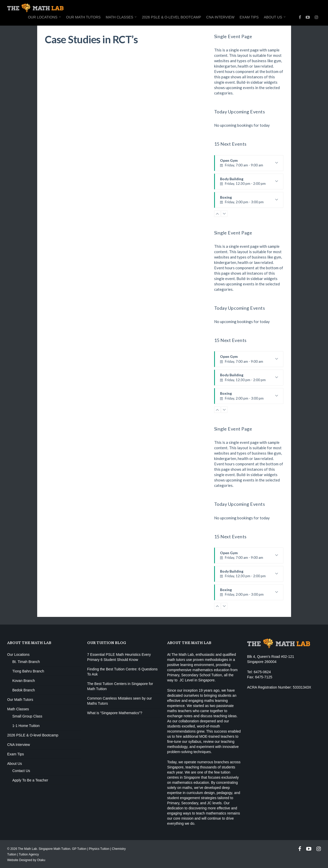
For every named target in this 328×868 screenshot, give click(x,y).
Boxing (249, 201)
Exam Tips (249, 17)
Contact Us (21, 771)
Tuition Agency (29, 854)
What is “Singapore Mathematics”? (115, 713)
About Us (275, 17)
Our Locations (45, 17)
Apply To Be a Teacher (30, 780)
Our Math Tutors (83, 17)
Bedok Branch (24, 690)
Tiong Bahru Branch (28, 671)
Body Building (249, 183)
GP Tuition (79, 849)
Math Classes (121, 17)
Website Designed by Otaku (26, 860)
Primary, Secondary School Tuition (195, 675)
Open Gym (249, 165)
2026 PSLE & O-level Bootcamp (171, 17)
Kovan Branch (24, 681)
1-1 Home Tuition (26, 726)
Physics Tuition (99, 849)
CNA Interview (220, 17)
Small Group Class (27, 716)
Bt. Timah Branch (26, 662)
